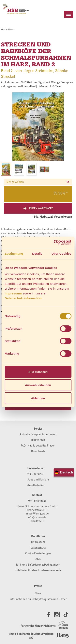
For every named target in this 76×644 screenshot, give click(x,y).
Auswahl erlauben (38, 385)
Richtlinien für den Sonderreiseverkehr (38, 570)
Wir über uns (35, 474)
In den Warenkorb (38, 208)
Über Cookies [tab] (61, 254)
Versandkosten (63, 217)
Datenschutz (38, 548)
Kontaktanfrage (37, 501)
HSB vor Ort (38, 440)
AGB (38, 559)
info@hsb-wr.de (37, 517)
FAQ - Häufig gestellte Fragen (38, 445)
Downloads (38, 451)
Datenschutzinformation (23, 298)
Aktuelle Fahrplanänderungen (38, 434)
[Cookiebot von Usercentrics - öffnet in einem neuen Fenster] (54, 242)
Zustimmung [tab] (14, 254)
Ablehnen (38, 398)
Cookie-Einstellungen (38, 553)
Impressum (13, 293)
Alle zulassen (38, 372)
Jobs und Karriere (38, 479)
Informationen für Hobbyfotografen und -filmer (38, 599)
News (38, 593)
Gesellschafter (36, 485)
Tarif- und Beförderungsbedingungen (38, 565)
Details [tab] (37, 254)
